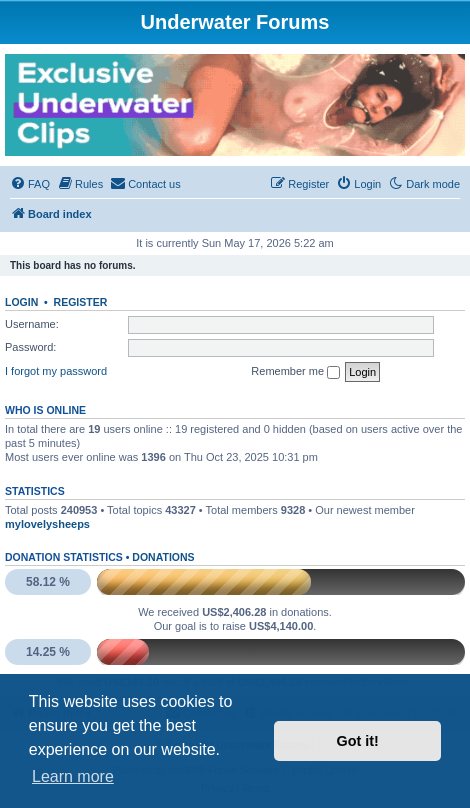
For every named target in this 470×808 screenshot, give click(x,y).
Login (21, 302)
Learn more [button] (73, 776)
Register (81, 302)
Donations (163, 557)
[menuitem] (30, 184)
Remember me (295, 372)
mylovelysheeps (47, 524)
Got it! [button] (358, 741)
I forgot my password (56, 371)
